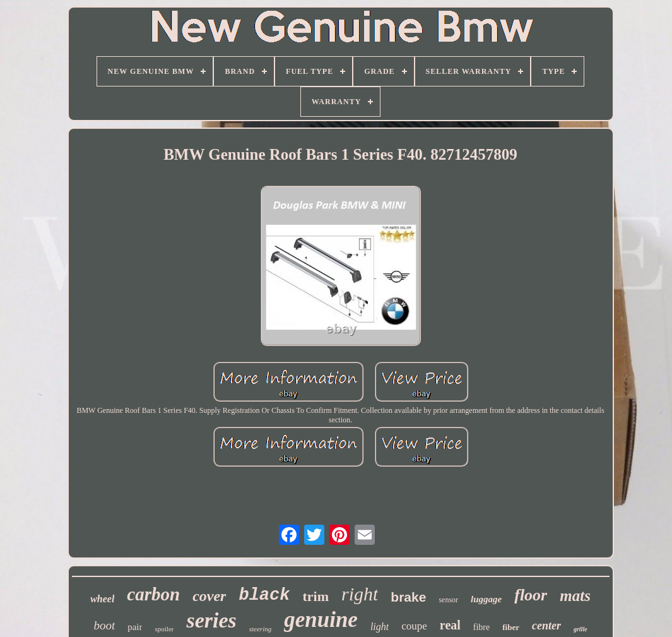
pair (135, 627)
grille (581, 629)
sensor (448, 600)
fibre (481, 627)
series (211, 620)
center (546, 626)
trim (315, 596)
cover (209, 596)
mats (575, 596)
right (360, 594)
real (450, 625)
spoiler (164, 629)
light (380, 627)
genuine (321, 620)
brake (408, 597)
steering (260, 629)
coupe (414, 626)
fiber (511, 627)
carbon (153, 594)
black (264, 595)
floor (531, 595)
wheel (102, 599)
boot (104, 625)
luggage (486, 599)
